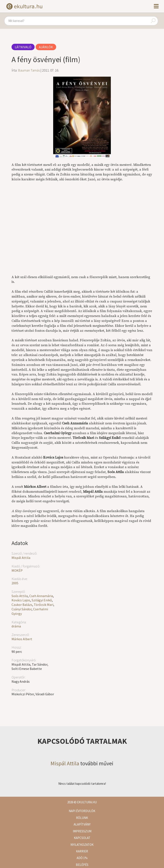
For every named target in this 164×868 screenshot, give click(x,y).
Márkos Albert (22, 639)
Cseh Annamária (41, 596)
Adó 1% (82, 858)
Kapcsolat (82, 838)
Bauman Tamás (29, 70)
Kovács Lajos (21, 600)
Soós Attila (20, 596)
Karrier (82, 851)
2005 (15, 583)
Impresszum (82, 831)
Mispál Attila (21, 558)
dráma (16, 626)
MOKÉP (17, 570)
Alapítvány (82, 824)
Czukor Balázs (22, 605)
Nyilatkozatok (82, 845)
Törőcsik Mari (44, 605)
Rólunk (82, 818)
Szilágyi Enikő (42, 600)
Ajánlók (46, 47)
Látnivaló (23, 47)
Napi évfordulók (82, 811)
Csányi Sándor (22, 609)
